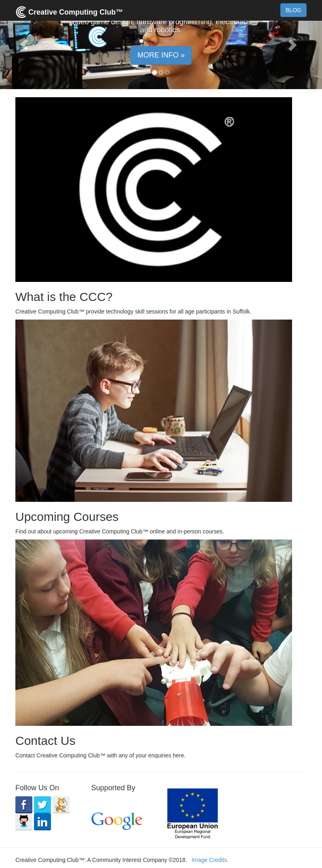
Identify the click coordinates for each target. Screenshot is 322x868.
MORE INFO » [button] (161, 55)
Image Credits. (210, 860)
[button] (24, 45)
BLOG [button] (293, 10)
